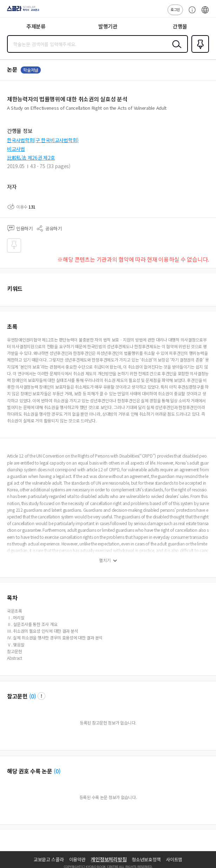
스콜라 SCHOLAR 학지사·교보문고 (21, 11)
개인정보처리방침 (109, 859)
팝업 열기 (41, 696)
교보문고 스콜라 (49, 859)
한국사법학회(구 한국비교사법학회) (43, 140)
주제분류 (36, 26)
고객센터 (190, 13)
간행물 (180, 26)
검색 (175, 50)
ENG (205, 13)
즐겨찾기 (199, 52)
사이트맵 (174, 859)
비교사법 (16, 149)
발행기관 (108, 26)
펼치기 (105, 560)
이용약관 (77, 859)
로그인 (175, 9)
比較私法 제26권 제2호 (31, 158)
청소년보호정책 (146, 859)
